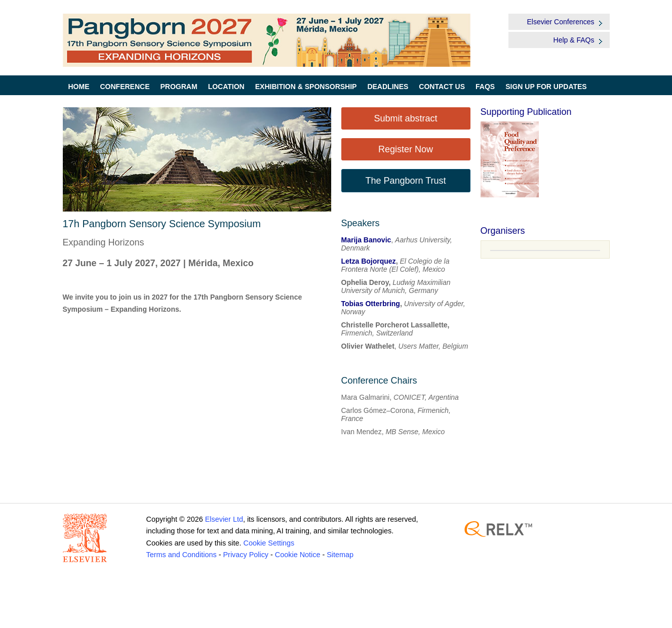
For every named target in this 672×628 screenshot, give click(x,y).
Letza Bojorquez (369, 261)
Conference (125, 87)
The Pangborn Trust (405, 181)
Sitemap (340, 555)
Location (226, 87)
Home (79, 87)
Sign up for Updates (546, 87)
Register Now (406, 149)
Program (179, 87)
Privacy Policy (246, 555)
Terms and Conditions (182, 555)
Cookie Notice (298, 555)
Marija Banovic (366, 240)
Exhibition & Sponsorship (306, 87)
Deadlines (388, 87)
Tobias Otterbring (371, 304)
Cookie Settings (269, 543)
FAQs (485, 87)
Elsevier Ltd (224, 519)
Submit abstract (405, 118)
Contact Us (442, 87)
